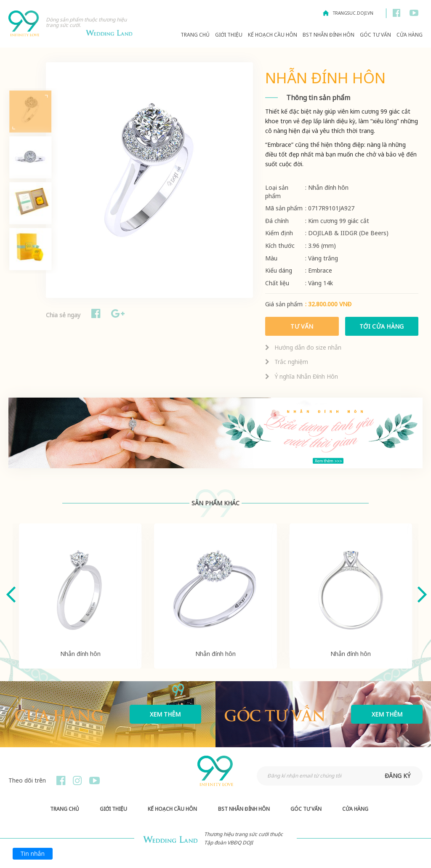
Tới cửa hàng (382, 326)
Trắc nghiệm (287, 362)
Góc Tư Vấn (375, 35)
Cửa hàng (410, 35)
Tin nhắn (33, 853)
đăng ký (398, 776)
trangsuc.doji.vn (353, 13)
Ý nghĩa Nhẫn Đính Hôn (302, 376)
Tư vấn (302, 326)
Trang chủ (195, 35)
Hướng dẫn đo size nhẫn (303, 347)
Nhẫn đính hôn (80, 654)
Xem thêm (165, 714)
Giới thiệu (229, 35)
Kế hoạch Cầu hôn (273, 35)
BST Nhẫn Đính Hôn (329, 35)
